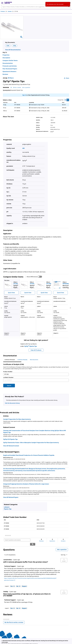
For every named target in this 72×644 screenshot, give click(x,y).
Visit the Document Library (12, 403)
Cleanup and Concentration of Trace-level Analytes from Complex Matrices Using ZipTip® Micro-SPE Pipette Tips (35, 431)
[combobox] (36, 7)
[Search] (69, 7)
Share (67, 78)
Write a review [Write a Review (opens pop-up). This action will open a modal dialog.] (17, 87)
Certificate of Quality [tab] (22, 360)
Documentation (8, 63)
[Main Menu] (2, 3)
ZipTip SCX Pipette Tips (10, 439)
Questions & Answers (9, 71)
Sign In (24, 95)
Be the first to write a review (15, 619)
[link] (8, 535)
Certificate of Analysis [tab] (10, 360)
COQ (15, 46)
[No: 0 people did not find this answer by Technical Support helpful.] (18, 582)
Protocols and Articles (10, 66)
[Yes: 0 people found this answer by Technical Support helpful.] (12, 582)
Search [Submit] (9, 386)
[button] (64, 556)
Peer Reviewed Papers (10, 69)
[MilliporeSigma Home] (8, 3)
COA (8, 46)
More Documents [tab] (34, 360)
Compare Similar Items (10, 60)
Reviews (5, 74)
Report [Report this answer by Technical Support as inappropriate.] (24, 582)
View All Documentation (13, 50)
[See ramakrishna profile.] (8, 556)
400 (23, 148)
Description (6, 58)
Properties (6, 55)
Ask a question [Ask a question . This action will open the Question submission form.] (26, 87)
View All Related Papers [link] (11, 497)
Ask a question (62, 545)
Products (3, 11)
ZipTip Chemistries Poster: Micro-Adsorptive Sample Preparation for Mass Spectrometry (31, 443)
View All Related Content (11, 446)
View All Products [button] (36, 350)
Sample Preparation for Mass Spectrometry (17, 419)
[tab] (4, 11)
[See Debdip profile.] (6, 587)
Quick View (11, 293)
